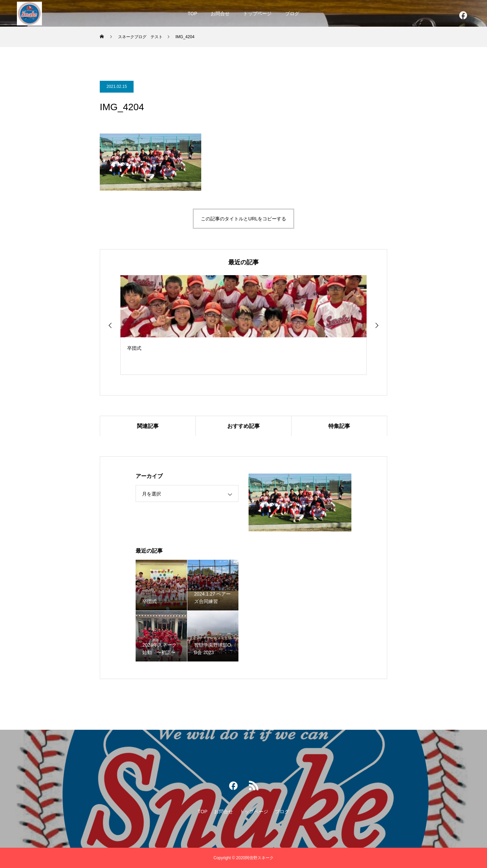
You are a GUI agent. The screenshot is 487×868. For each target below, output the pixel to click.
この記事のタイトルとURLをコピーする (243, 219)
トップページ (257, 14)
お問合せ (220, 14)
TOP (193, 14)
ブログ (292, 14)
